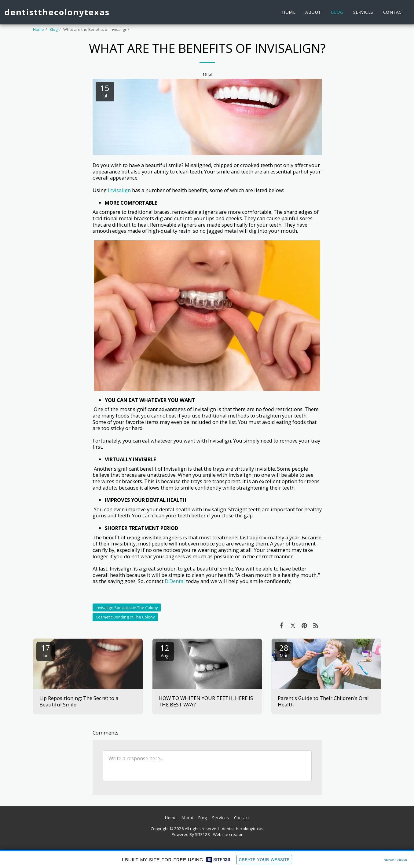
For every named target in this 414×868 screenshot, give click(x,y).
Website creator (228, 834)
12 (165, 650)
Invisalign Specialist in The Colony (127, 607)
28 (284, 650)
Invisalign (119, 190)
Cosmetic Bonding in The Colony (125, 617)
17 (46, 650)
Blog (54, 29)
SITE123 (202, 834)
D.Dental (175, 581)
